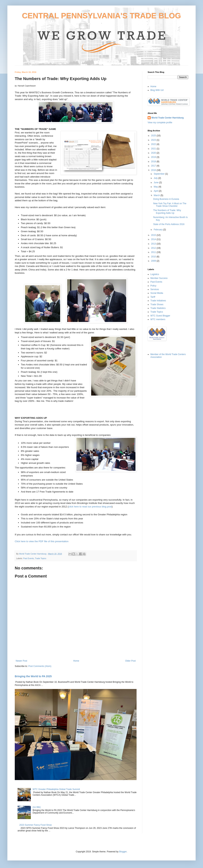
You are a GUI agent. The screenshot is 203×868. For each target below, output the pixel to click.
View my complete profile (160, 123)
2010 (154, 257)
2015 (154, 235)
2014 (154, 239)
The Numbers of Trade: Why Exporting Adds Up (167, 212)
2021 (154, 149)
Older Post (130, 661)
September (159, 174)
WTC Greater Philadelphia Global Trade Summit (56, 789)
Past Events (29, 558)
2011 (154, 252)
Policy (153, 286)
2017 (154, 166)
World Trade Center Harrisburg (167, 118)
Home (76, 661)
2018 (154, 162)
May (156, 187)
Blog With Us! (157, 90)
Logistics (155, 274)
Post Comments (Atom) (40, 666)
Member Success (159, 278)
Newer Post (21, 661)
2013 (154, 244)
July (156, 178)
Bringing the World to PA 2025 (33, 676)
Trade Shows (157, 304)
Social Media (157, 293)
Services (155, 289)
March (157, 195)
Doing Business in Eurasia (166, 199)
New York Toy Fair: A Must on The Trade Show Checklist (170, 205)
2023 (154, 140)
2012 (154, 248)
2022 (154, 144)
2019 (154, 157)
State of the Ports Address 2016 (169, 224)
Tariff (153, 297)
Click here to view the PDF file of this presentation (42, 541)
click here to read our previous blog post (90, 507)
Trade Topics (41, 558)
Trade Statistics (158, 308)
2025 (154, 136)
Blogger (123, 852)
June (156, 183)
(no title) (37, 807)
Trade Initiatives (158, 301)
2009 (154, 261)
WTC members (158, 319)
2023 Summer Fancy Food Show (36, 825)
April (156, 191)
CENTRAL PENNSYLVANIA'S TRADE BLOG (101, 16)
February (158, 230)
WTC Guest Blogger (160, 316)
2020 (154, 153)
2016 (154, 170)
